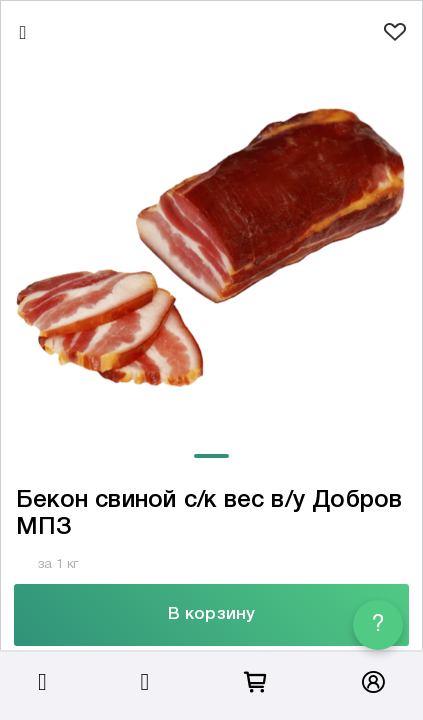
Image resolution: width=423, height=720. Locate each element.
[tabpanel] (211, 247)
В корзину (211, 614)
